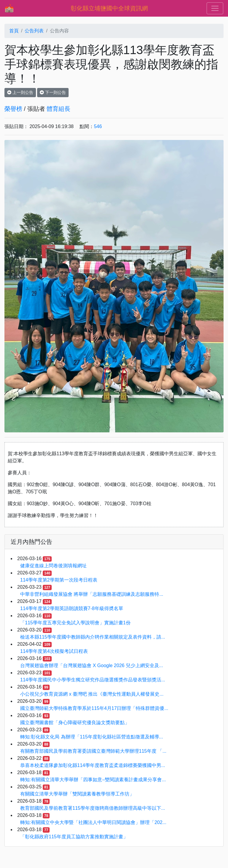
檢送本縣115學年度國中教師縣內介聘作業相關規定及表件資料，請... (93, 637)
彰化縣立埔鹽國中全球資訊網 (109, 8)
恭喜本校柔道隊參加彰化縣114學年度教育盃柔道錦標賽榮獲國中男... (93, 765)
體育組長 (58, 109)
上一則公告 (20, 92)
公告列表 (34, 31)
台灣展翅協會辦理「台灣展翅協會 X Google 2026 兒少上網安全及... (92, 665)
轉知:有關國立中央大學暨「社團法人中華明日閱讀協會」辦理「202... (93, 822)
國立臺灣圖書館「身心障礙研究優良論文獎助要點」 (75, 723)
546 (98, 126)
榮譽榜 (13, 109)
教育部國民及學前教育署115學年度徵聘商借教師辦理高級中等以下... (93, 808)
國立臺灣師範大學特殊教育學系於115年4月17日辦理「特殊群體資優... (94, 708)
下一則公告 (53, 92)
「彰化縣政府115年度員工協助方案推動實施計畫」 (74, 837)
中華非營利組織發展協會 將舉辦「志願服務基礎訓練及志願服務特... (92, 594)
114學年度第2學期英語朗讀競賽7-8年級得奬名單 (72, 608)
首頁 (14, 31)
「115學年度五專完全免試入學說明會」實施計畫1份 (75, 623)
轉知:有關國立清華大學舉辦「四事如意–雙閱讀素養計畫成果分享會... (93, 780)
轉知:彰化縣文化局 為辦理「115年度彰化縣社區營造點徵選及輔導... (92, 737)
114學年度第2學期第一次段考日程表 (59, 580)
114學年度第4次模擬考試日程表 (54, 651)
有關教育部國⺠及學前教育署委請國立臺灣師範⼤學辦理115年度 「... (93, 751)
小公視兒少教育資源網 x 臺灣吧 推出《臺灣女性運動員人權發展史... (92, 694)
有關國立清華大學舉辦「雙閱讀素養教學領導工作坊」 (77, 794)
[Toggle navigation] (215, 8)
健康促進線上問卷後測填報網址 (53, 566)
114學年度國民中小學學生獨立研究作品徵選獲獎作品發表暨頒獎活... (93, 680)
